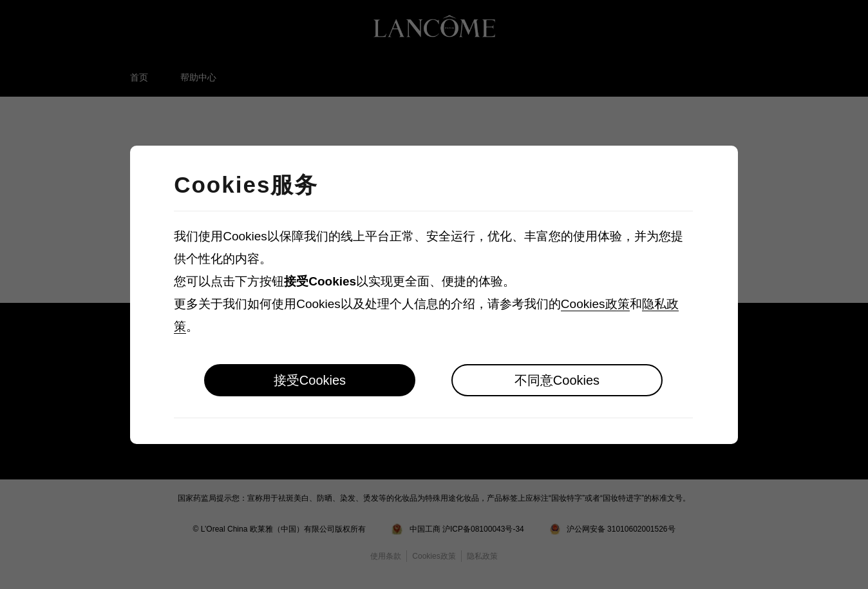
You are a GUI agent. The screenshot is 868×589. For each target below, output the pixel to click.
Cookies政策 (595, 304)
